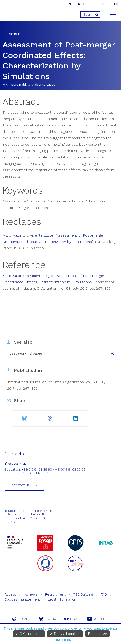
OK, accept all (29, 634)
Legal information (62, 599)
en (116, 4)
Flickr (72, 619)
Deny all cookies (65, 634)
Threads (21, 619)
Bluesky (48, 619)
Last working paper (26, 353)
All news (31, 594)
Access (10, 594)
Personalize (97, 634)
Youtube (97, 619)
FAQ (104, 594)
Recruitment (55, 594)
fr (102, 4)
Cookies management (22, 599)
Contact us (21, 485)
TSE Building (83, 594)
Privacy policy (63, 640)
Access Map (15, 463)
